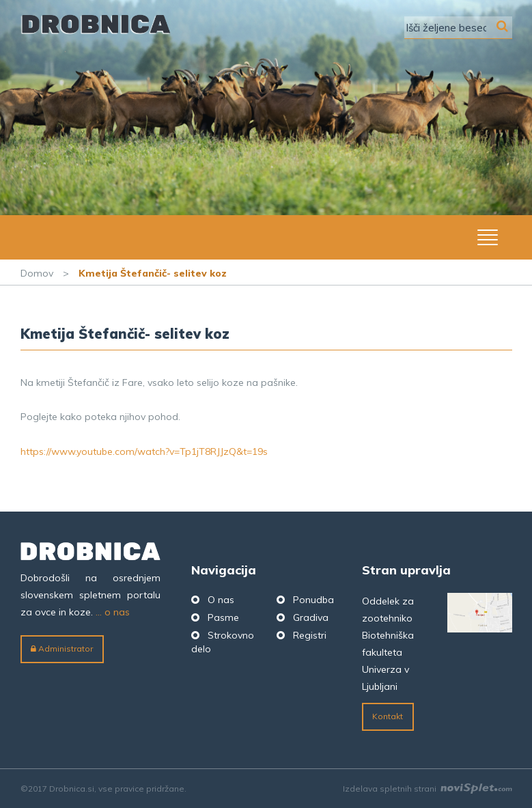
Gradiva (311, 617)
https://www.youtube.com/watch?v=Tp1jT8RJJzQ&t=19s (144, 451)
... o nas (113, 612)
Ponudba (313, 600)
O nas (221, 600)
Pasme (223, 617)
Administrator (62, 649)
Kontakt (388, 716)
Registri (310, 635)
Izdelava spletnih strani (428, 789)
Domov (37, 273)
